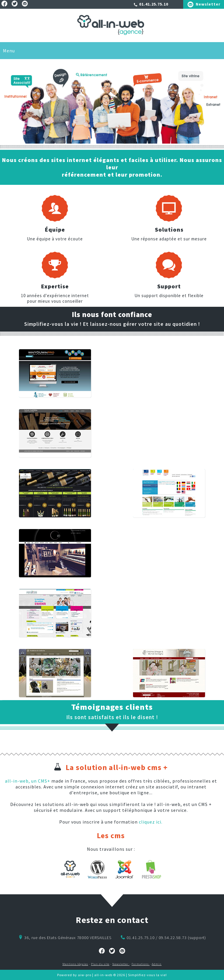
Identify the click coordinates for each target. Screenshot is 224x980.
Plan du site (100, 964)
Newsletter (208, 4)
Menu (9, 51)
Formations (141, 964)
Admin (157, 964)
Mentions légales (75, 964)
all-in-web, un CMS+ (28, 781)
